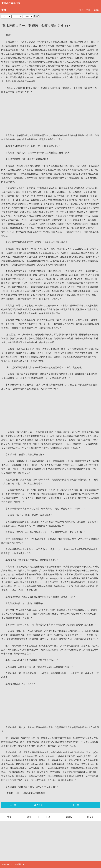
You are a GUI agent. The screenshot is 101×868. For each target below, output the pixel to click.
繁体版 (97, 10)
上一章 (13, 805)
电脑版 (90, 817)
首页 (4, 10)
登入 (81, 10)
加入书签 (38, 805)
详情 (29, 817)
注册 (88, 10)
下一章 (76, 805)
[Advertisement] (50, 114)
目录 (48, 817)
